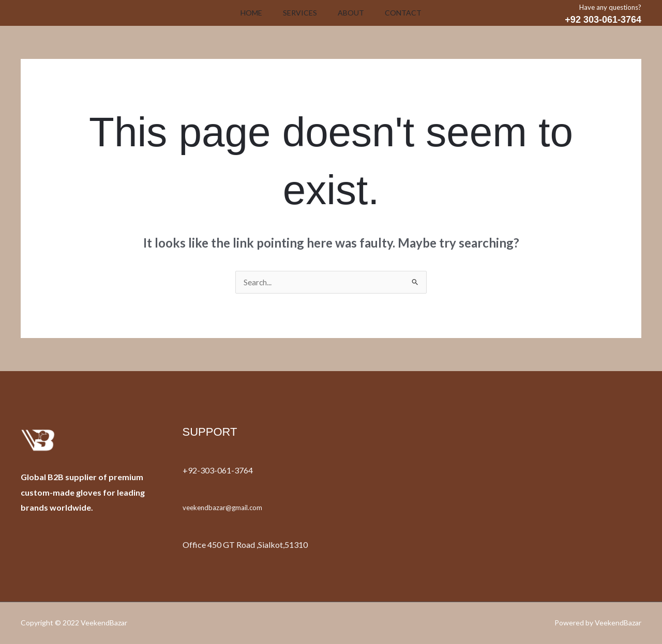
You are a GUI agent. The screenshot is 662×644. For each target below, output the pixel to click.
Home (245, 13)
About (353, 13)
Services (298, 13)
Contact (409, 13)
